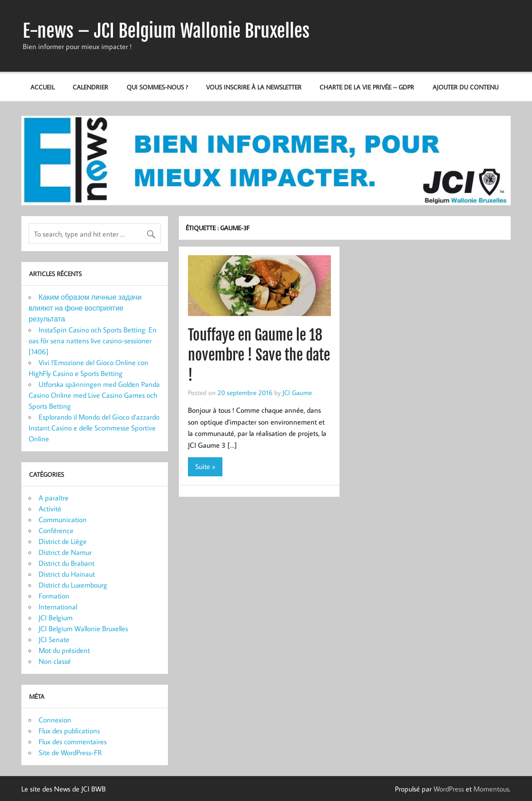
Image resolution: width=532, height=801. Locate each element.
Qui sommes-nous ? (157, 87)
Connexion (55, 720)
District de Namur (65, 552)
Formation (54, 596)
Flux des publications (69, 731)
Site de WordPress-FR (70, 752)
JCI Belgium (56, 618)
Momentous (491, 789)
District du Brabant (66, 563)
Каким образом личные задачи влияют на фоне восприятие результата (85, 308)
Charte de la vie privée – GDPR (367, 87)
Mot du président (64, 650)
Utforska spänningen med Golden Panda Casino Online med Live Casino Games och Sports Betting (94, 395)
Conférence (56, 530)
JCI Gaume (297, 392)
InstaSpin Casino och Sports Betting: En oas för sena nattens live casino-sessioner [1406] (93, 341)
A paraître (54, 498)
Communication (63, 519)
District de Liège (63, 541)
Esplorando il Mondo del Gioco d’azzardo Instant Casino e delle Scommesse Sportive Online (94, 428)
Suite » (205, 466)
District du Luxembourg (73, 585)
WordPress (449, 789)
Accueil (42, 87)
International (58, 607)
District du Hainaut (67, 574)
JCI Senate (54, 639)
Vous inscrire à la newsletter (254, 87)
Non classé (55, 661)
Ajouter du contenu (465, 87)
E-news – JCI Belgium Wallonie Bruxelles (166, 31)
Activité (50, 509)
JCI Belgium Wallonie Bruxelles (83, 628)
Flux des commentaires (73, 742)
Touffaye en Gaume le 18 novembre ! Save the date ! (259, 356)
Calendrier (90, 87)
